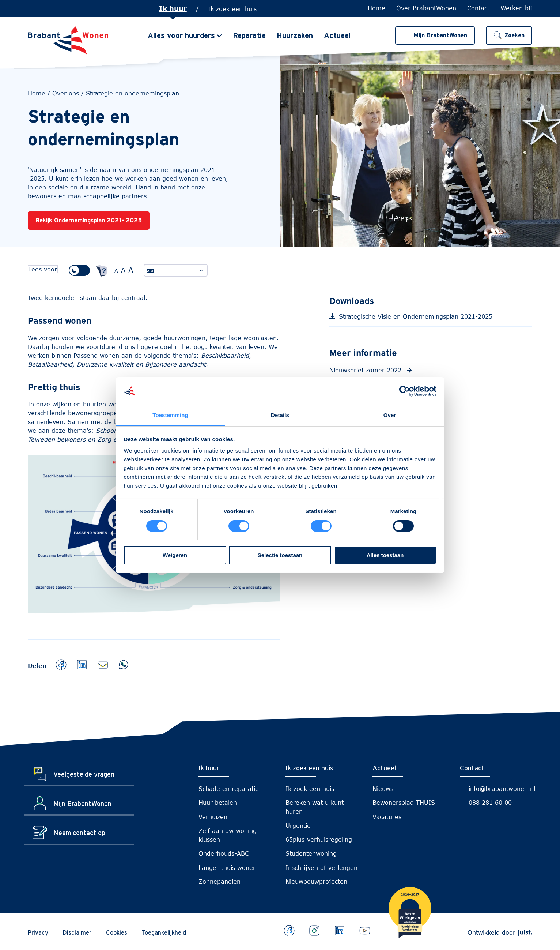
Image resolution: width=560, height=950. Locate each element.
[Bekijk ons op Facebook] (289, 931)
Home (377, 8)
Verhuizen (213, 817)
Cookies (117, 932)
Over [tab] (390, 415)
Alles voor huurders (181, 36)
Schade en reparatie (229, 788)
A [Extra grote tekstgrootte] (131, 270)
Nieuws (383, 788)
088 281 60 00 (490, 802)
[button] (509, 36)
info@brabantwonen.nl (502, 788)
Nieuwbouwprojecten (316, 881)
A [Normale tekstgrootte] (116, 271)
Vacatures (387, 817)
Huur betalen (218, 802)
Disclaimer (77, 932)
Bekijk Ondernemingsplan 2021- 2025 (89, 220)
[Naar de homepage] (68, 41)
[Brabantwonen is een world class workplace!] (410, 914)
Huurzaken (295, 36)
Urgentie (298, 825)
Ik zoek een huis (232, 9)
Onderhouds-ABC (224, 853)
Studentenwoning (311, 853)
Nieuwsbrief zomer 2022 (365, 370)
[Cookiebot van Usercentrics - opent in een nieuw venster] (404, 391)
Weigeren (175, 555)
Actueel (337, 36)
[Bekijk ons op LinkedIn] (340, 931)
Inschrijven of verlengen (321, 868)
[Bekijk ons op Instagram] (314, 931)
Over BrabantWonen (426, 8)
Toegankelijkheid (164, 932)
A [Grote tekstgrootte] (123, 270)
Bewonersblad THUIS (404, 802)
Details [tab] (280, 415)
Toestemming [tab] (170, 415)
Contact (478, 8)
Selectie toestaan (280, 555)
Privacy (38, 932)
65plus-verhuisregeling (319, 839)
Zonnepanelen (220, 881)
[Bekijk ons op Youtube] (365, 931)
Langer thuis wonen (228, 868)
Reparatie (249, 36)
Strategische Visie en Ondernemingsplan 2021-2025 (423, 318)
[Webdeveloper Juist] (525, 932)
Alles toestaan (385, 555)
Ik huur (173, 8)
